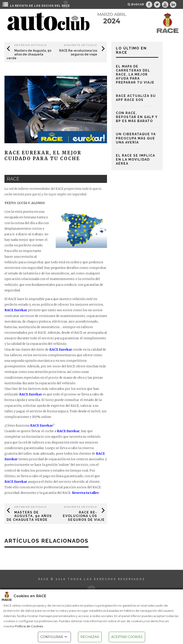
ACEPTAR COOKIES (127, 637)
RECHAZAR (90, 637)
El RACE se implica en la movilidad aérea (136, 159)
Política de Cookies (29, 626)
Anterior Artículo (31, 45)
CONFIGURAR (54, 637)
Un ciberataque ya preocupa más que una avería (136, 138)
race (13, 179)
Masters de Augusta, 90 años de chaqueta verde (29, 54)
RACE (66, 6)
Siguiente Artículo (80, 45)
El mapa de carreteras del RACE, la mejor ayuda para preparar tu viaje (135, 75)
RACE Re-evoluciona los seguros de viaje (78, 52)
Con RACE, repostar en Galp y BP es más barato (137, 117)
